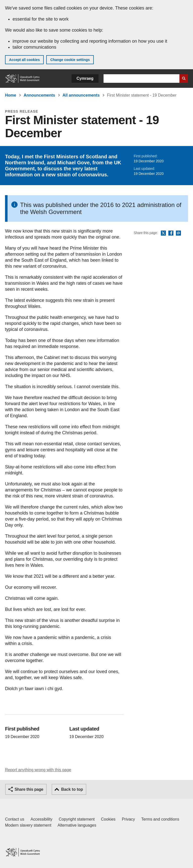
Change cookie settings (70, 60)
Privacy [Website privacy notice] (128, 819)
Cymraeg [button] (85, 78)
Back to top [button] (72, 789)
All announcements (81, 95)
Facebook (171, 233)
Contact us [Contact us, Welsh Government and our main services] (15, 819)
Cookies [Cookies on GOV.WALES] (108, 819)
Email (178, 233)
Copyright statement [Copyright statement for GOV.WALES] (77, 819)
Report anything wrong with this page (38, 770)
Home (11, 95)
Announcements (39, 95)
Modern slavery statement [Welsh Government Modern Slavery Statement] (28, 825)
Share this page (29, 789)
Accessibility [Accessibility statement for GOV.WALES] (41, 819)
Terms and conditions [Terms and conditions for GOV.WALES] (160, 819)
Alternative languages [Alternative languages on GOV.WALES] (77, 825)
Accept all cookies (24, 60)
